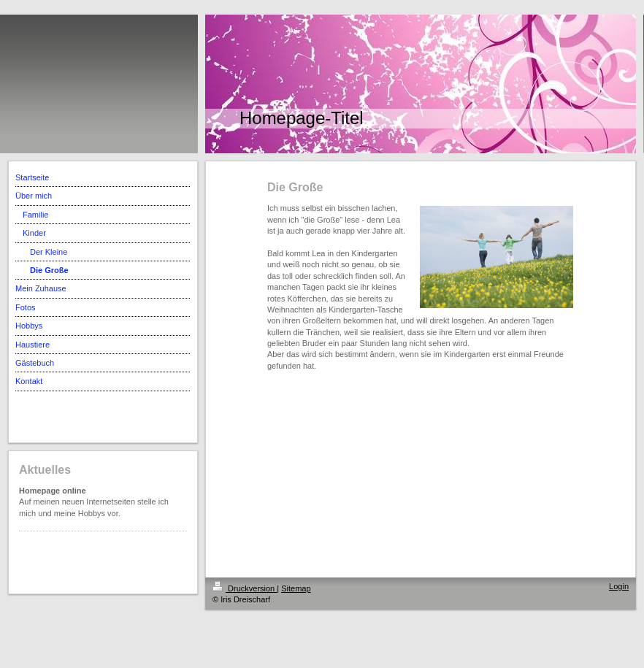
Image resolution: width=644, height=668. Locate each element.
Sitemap (296, 588)
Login (619, 586)
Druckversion (245, 588)
